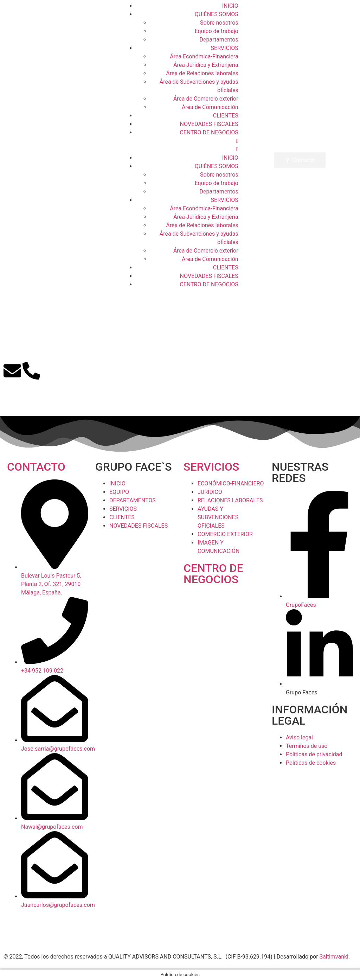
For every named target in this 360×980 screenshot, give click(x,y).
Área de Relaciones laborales (202, 73)
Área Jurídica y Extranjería (206, 65)
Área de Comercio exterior (206, 99)
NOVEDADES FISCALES (209, 124)
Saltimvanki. (335, 957)
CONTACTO (36, 467)
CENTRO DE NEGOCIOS (209, 132)
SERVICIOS (225, 48)
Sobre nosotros (219, 23)
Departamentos (219, 40)
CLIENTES (226, 116)
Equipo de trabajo (217, 31)
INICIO (230, 6)
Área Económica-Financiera (204, 56)
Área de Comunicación (210, 107)
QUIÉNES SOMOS (217, 14)
